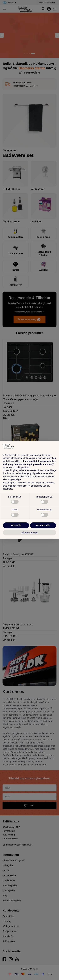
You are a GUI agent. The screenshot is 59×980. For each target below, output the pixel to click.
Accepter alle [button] (43, 525)
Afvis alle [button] (16, 525)
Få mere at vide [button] (30, 533)
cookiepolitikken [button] (23, 467)
